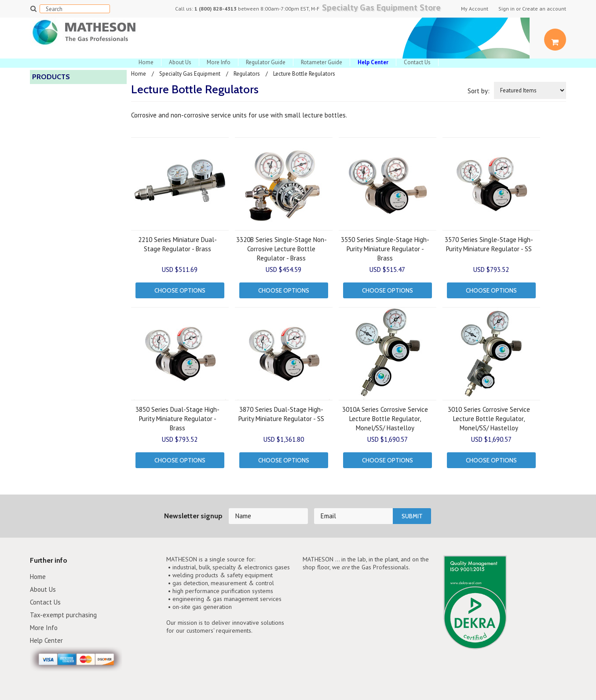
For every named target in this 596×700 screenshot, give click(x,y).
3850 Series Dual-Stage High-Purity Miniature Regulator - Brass (177, 419)
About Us (180, 62)
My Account (475, 9)
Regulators (247, 74)
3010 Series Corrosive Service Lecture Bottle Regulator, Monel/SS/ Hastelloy (489, 419)
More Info (219, 62)
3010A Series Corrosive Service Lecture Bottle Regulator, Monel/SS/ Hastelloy (385, 419)
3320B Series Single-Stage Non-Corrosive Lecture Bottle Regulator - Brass (282, 249)
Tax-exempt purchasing (63, 615)
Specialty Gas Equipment (190, 74)
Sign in (506, 9)
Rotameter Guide (322, 62)
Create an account (544, 9)
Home (146, 62)
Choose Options (180, 290)
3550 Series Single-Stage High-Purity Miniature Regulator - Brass (385, 249)
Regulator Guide (266, 62)
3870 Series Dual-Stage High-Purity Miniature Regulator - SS (281, 414)
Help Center (47, 640)
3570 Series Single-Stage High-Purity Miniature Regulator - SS (489, 244)
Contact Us (417, 62)
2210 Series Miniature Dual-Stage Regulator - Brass (177, 244)
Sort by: (479, 91)
